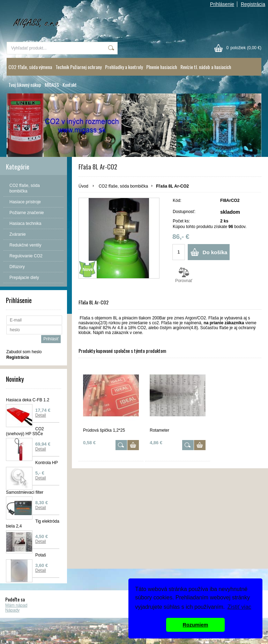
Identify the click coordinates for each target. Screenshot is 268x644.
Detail (41, 415)
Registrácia (253, 4)
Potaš (41, 555)
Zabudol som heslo (24, 352)
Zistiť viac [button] (239, 607)
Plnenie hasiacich (162, 67)
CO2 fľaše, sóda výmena (30, 67)
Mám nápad (16, 605)
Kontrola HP (47, 463)
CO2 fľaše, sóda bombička (124, 186)
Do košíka (215, 252)
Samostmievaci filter (25, 492)
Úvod (83, 186)
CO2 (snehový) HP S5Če (25, 431)
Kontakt (70, 85)
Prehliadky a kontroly (124, 67)
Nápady (12, 610)
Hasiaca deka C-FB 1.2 (28, 400)
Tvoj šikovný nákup (25, 85)
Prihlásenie (222, 4)
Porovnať (184, 275)
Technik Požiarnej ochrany (79, 67)
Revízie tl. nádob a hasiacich (206, 67)
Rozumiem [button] (196, 625)
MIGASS (52, 85)
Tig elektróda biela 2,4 (33, 524)
